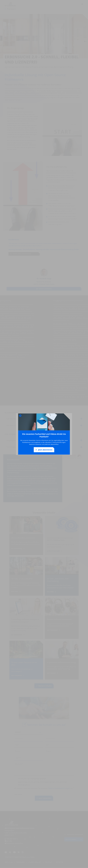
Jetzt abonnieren (44, 450)
